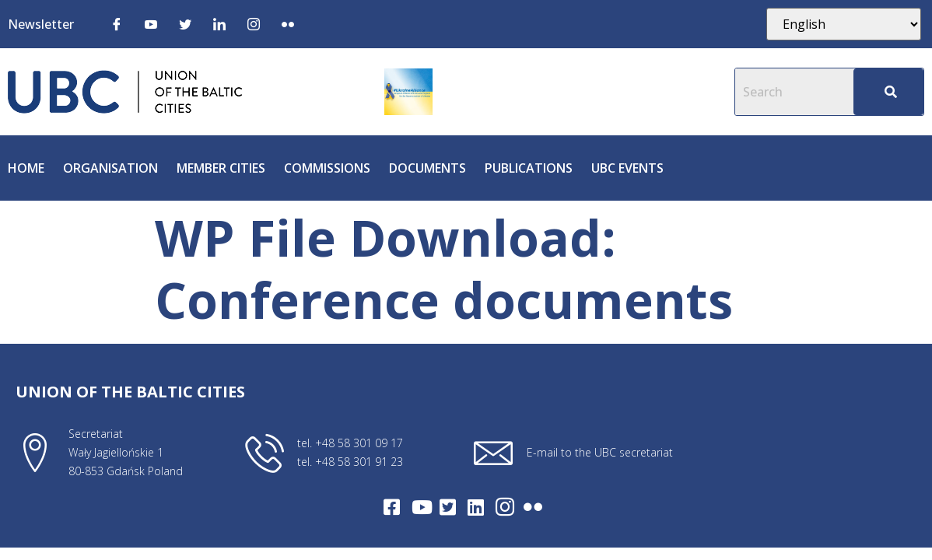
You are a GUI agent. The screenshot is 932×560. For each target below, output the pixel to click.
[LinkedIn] (219, 23)
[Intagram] (505, 507)
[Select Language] (843, 24)
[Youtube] (151, 23)
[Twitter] (185, 23)
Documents (427, 168)
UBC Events (627, 168)
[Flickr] (288, 23)
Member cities (221, 168)
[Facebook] (117, 23)
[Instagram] (254, 23)
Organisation (110, 168)
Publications (529, 168)
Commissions (327, 168)
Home (26, 168)
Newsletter (41, 24)
